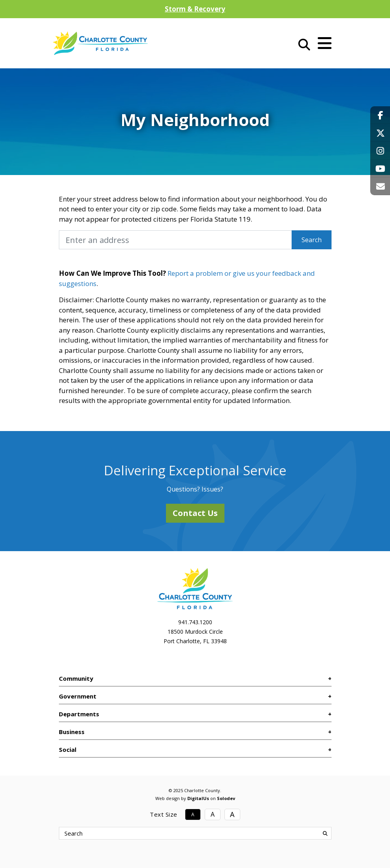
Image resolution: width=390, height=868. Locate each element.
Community (76, 678)
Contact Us (195, 513)
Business (72, 732)
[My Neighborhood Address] (175, 240)
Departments (79, 714)
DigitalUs (198, 798)
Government (78, 696)
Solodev (226, 798)
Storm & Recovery (195, 9)
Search (312, 240)
